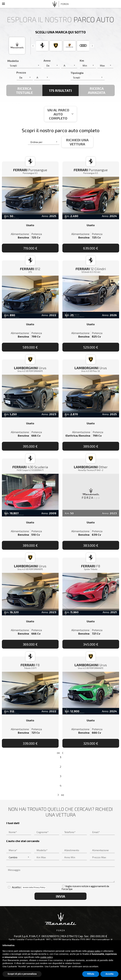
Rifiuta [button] (91, 974)
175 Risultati (60, 90)
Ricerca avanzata (97, 90)
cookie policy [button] (46, 957)
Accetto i (27, 888)
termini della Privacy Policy (34, 887)
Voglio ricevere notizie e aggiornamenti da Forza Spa (85, 888)
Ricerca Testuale (24, 90)
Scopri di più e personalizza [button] (22, 974)
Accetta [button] (109, 974)
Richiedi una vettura (77, 142)
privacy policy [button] (94, 951)
